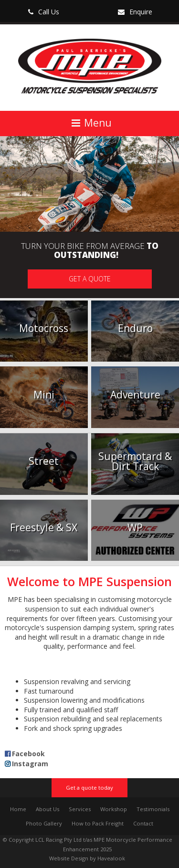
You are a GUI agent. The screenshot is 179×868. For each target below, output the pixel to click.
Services (80, 809)
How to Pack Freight (98, 823)
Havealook (111, 858)
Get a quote (90, 279)
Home (18, 809)
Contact (143, 823)
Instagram (30, 764)
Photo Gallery (44, 823)
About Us (47, 809)
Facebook (28, 754)
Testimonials (153, 809)
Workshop (114, 809)
